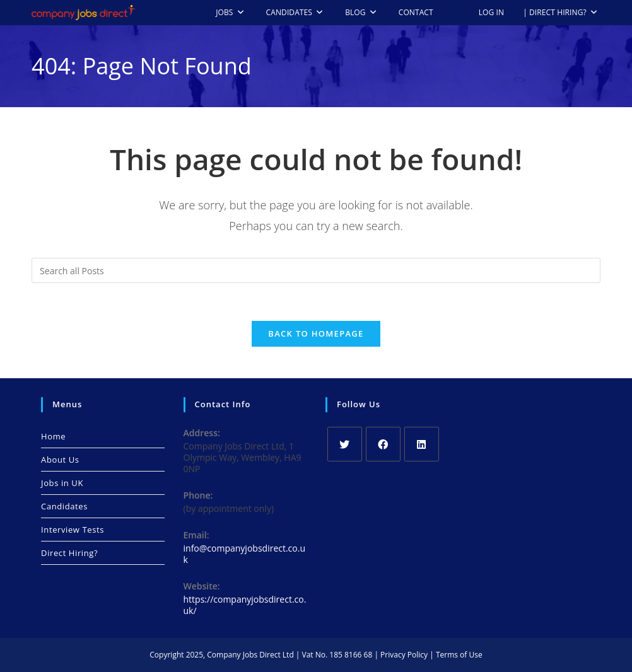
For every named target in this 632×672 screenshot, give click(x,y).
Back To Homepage (316, 333)
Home (53, 436)
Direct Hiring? (69, 553)
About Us (60, 460)
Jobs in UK (62, 483)
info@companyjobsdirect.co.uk (244, 554)
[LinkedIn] (422, 444)
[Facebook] (383, 444)
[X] (345, 444)
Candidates (64, 506)
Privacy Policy (404, 655)
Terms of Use (459, 655)
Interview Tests (73, 530)
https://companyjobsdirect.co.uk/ (245, 605)
